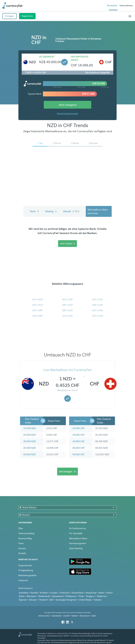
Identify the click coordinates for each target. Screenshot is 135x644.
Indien (101, 593)
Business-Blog (25, 538)
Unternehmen (126, 6)
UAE (51, 600)
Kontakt (22, 553)
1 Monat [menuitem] (75, 143)
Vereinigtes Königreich (66, 600)
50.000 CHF (78, 454)
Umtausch (23, 580)
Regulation (74, 616)
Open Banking (76, 548)
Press (21, 543)
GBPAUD (67, 310)
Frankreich (64, 593)
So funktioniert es (78, 528)
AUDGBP (67, 300)
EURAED (67, 316)
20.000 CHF (78, 435)
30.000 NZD (30, 441)
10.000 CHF (78, 428)
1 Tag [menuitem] (40, 143)
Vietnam (98, 600)
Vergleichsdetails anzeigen (67, 114)
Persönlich (112, 6)
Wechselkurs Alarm (78, 538)
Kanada (34, 593)
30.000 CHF (78, 441)
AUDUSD (97, 310)
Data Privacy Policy (44, 616)
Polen (81, 596)
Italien (22, 596)
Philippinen (71, 596)
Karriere (22, 548)
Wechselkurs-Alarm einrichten (98, 211)
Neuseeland (58, 596)
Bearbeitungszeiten (27, 575)
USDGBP (37, 310)
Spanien (23, 600)
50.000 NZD (30, 454)
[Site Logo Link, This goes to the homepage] (13, 6)
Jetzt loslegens (67, 105)
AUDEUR (97, 316)
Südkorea (101, 596)
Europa (53, 593)
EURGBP (37, 316)
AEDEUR (97, 300)
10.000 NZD (30, 428)
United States (85, 600)
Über (21, 528)
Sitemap (94, 616)
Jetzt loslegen (67, 243)
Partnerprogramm (78, 543)
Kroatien (44, 593)
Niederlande (44, 596)
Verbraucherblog (26, 533)
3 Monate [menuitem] (93, 143)
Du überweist (47, 57)
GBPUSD (67, 305)
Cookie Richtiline (56, 616)
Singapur (90, 596)
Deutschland (77, 593)
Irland (109, 593)
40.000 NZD (30, 448)
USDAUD (37, 305)
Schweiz (33, 600)
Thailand (43, 600)
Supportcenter (25, 565)
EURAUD (37, 300)
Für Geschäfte (76, 533)
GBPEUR (98, 305)
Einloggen (10, 16)
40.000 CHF (78, 448)
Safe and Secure (84, 616)
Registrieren (27, 16)
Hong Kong (91, 593)
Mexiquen (31, 596)
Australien (24, 593)
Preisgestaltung (26, 570)
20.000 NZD (30, 435)
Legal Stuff (66, 616)
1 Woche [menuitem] (57, 143)
